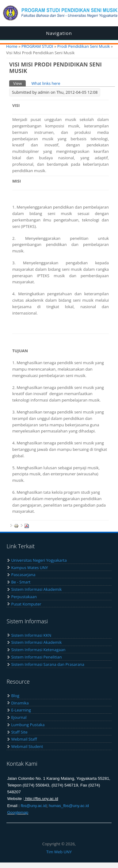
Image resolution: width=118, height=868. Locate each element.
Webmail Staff (24, 739)
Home (12, 46)
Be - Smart (21, 582)
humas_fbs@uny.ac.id (69, 806)
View (19, 83)
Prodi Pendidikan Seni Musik (84, 46)
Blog (15, 696)
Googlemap (18, 812)
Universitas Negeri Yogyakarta (39, 560)
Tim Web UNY (59, 852)
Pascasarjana (23, 575)
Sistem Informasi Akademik (36, 589)
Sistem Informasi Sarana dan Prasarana (48, 664)
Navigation (59, 33)
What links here (46, 83)
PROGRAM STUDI (37, 46)
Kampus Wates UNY (29, 568)
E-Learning (21, 710)
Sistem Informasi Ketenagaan (38, 650)
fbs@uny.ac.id (34, 806)
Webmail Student (27, 746)
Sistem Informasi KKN (31, 635)
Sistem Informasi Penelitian (36, 657)
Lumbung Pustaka (28, 725)
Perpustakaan (24, 597)
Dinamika (20, 703)
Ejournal (19, 717)
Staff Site (19, 732)
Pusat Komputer (26, 604)
